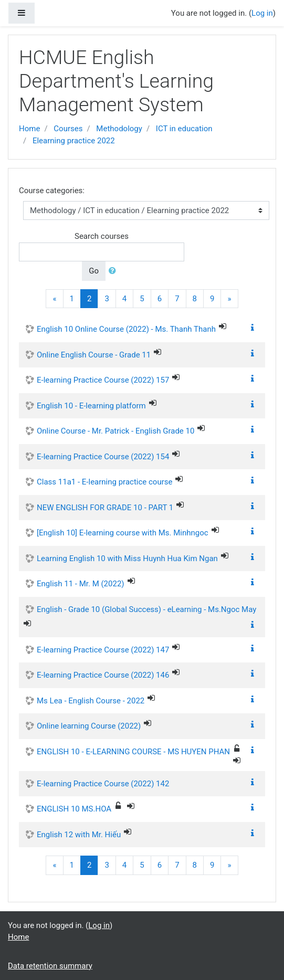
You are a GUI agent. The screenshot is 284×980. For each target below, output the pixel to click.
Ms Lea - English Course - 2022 (91, 701)
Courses (68, 129)
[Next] (229, 299)
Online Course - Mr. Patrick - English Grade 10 (115, 431)
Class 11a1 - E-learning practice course (104, 482)
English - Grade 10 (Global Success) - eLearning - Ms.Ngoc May (146, 609)
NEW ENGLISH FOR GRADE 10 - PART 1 (105, 508)
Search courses (102, 236)
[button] (114, 271)
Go (94, 271)
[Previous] (54, 299)
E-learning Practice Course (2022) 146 (103, 675)
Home (29, 129)
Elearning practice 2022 (74, 141)
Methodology (119, 129)
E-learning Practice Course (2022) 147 (103, 650)
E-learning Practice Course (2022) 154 (103, 457)
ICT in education (184, 129)
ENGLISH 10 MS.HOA (74, 809)
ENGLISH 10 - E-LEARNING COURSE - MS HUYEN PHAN (133, 752)
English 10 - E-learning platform (91, 406)
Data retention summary (50, 966)
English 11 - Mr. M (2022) (81, 584)
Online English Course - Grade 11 (94, 355)
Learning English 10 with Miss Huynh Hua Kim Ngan (127, 559)
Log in (262, 13)
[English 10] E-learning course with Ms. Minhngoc (123, 533)
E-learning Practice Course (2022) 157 (103, 380)
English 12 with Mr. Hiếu (79, 835)
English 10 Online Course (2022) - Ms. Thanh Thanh (126, 329)
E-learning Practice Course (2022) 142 (103, 784)
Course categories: (52, 191)
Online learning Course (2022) (89, 726)
